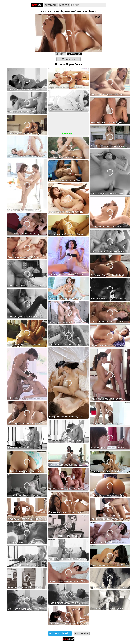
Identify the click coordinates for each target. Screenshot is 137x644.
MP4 (63, 54)
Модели (64, 5)
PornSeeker (82, 633)
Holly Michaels (75, 54)
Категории (51, 5)
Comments (69, 59)
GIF (57, 54)
